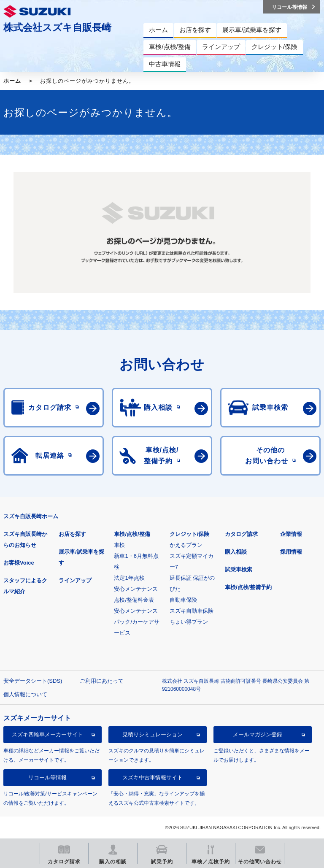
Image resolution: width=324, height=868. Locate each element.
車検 (119, 545)
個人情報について (25, 694)
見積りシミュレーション (153, 734)
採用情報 (291, 552)
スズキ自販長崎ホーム (31, 516)
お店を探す (72, 534)
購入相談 (236, 552)
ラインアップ (75, 580)
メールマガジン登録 (258, 734)
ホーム (12, 81)
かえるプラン (186, 545)
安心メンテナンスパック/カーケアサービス (137, 622)
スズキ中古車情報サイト (153, 777)
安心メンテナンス (136, 589)
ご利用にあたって (102, 681)
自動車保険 (183, 600)
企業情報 (291, 534)
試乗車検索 (239, 569)
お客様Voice (19, 563)
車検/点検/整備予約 (248, 587)
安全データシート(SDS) (33, 681)
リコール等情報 (47, 777)
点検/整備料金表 (134, 600)
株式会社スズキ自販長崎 (57, 27)
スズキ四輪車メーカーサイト (47, 734)
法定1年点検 (129, 578)
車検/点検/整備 (132, 534)
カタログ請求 (241, 534)
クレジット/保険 (190, 534)
